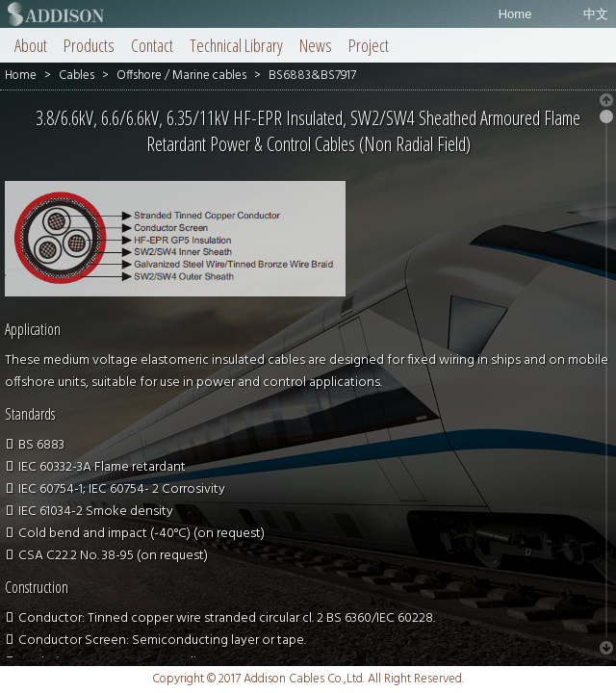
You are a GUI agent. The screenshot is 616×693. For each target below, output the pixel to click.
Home (515, 14)
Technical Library (236, 45)
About (31, 45)
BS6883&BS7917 (312, 76)
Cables (77, 76)
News (316, 45)
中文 (596, 14)
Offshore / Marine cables (181, 76)
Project (369, 45)
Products (89, 45)
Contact (152, 45)
